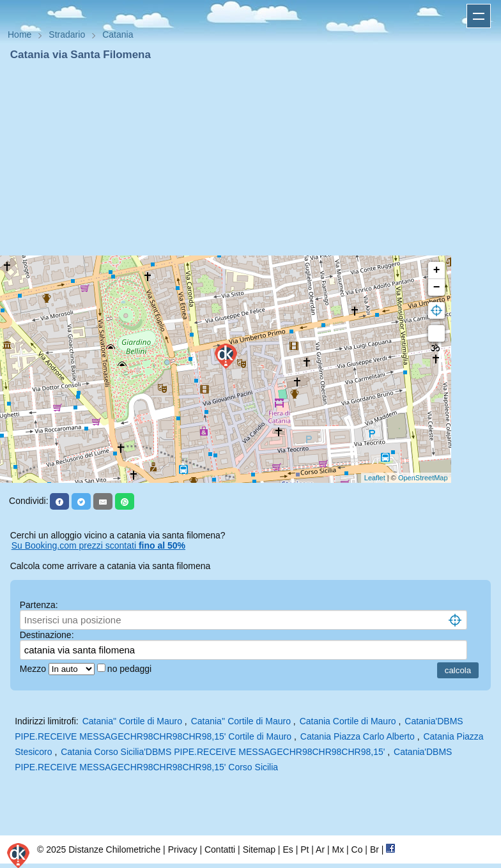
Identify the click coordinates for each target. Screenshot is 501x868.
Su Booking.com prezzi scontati (98, 545)
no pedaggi (131, 669)
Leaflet (375, 478)
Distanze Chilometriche (114, 849)
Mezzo (34, 669)
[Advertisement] (250, 158)
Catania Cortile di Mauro (348, 721)
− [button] (437, 287)
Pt (304, 849)
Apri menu (479, 16)
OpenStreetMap (423, 478)
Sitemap (259, 849)
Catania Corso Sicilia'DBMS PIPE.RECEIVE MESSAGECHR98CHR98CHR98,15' (223, 752)
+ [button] (437, 270)
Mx (338, 849)
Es (288, 849)
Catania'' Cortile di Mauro (132, 721)
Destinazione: (47, 635)
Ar (320, 849)
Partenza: (39, 605)
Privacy (183, 849)
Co (357, 849)
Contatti (220, 849)
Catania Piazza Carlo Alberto (358, 736)
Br (374, 849)
